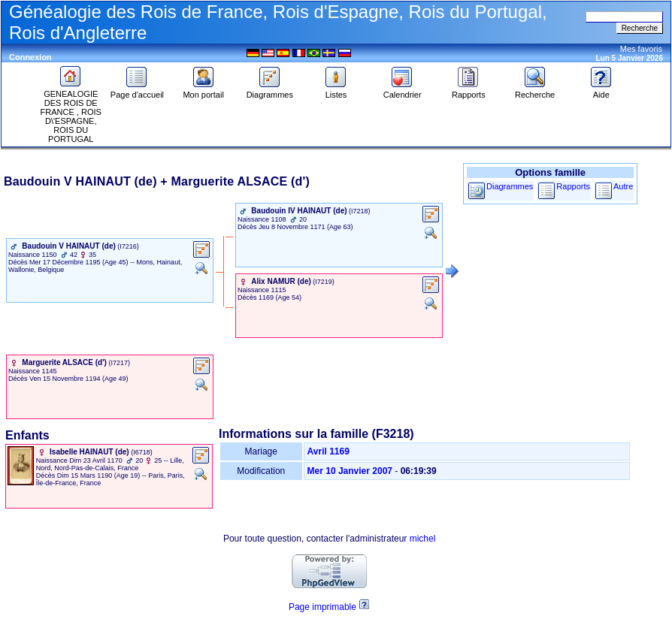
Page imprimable (322, 607)
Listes (336, 91)
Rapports (469, 91)
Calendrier (403, 91)
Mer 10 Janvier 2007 (350, 471)
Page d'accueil (137, 91)
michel (423, 539)
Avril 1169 (328, 451)
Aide (601, 91)
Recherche (535, 91)
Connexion (30, 57)
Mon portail (203, 91)
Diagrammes (270, 91)
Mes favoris (641, 49)
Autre (623, 186)
